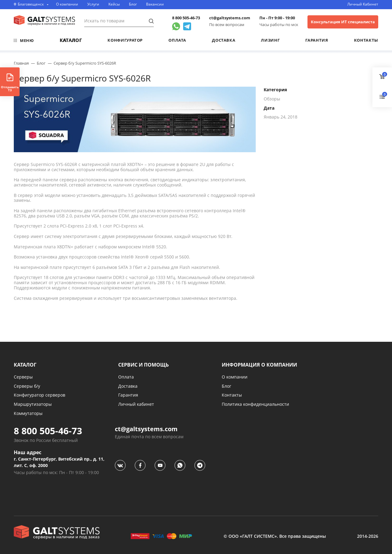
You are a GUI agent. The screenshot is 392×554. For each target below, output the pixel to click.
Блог (133, 4)
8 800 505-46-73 (186, 18)
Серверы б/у (27, 386)
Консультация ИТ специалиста (343, 22)
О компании (67, 4)
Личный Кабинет (363, 4)
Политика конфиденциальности (255, 404)
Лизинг (270, 40)
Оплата (177, 40)
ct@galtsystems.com (230, 18)
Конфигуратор (125, 40)
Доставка (224, 40)
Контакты (366, 40)
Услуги (93, 4)
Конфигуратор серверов (40, 395)
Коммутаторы (28, 413)
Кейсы (114, 4)
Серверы (23, 377)
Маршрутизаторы (33, 404)
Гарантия (317, 40)
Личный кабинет (136, 404)
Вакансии (155, 4)
